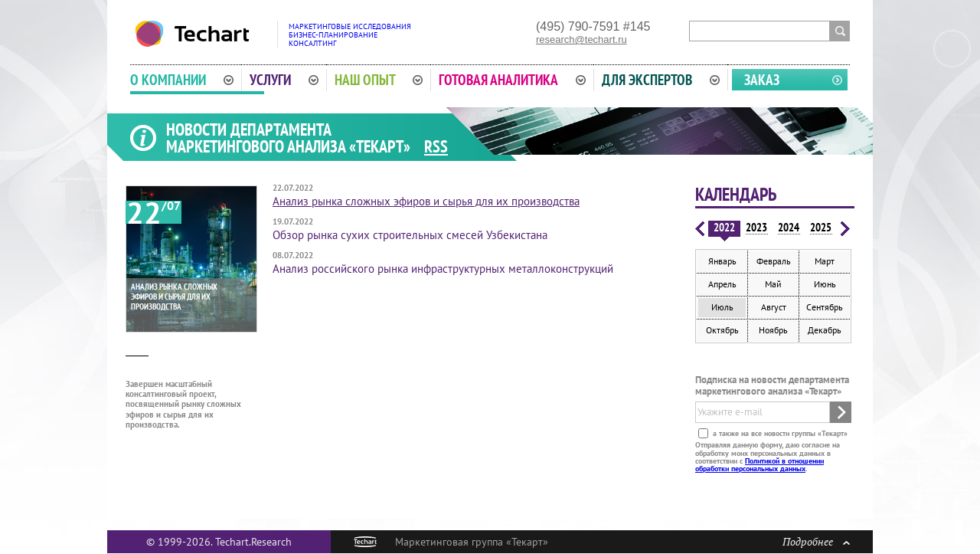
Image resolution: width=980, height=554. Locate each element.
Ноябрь (773, 330)
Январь (722, 261)
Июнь (825, 284)
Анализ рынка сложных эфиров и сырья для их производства (426, 201)
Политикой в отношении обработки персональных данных (759, 465)
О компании (182, 80)
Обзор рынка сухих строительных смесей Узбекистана (410, 235)
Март (825, 261)
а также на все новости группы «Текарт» (779, 433)
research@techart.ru (581, 39)
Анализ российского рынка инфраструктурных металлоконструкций (443, 269)
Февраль (774, 261)
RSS (436, 146)
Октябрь (722, 330)
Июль (722, 307)
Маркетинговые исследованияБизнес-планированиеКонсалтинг (350, 35)
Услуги (284, 80)
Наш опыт (379, 80)
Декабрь (825, 330)
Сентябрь (825, 307)
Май (773, 284)
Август (774, 307)
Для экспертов (661, 80)
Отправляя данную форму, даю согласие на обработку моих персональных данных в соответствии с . (768, 457)
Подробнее (816, 541)
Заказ (762, 80)
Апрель (722, 284)
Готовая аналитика (512, 80)
